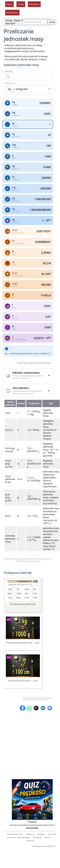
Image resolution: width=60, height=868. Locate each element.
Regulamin (30, 834)
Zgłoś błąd (52, 834)
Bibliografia (37, 837)
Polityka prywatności (15, 834)
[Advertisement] (30, 753)
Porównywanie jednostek (22, 592)
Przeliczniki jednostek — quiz (23, 679)
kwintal (9, 430)
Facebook (30, 841)
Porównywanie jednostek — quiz (23, 641)
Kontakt (48, 837)
